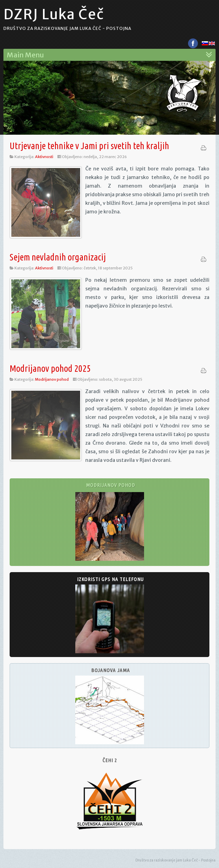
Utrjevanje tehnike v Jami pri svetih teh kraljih (89, 146)
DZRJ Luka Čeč (54, 14)
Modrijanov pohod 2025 (50, 368)
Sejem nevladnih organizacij (58, 257)
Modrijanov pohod (52, 379)
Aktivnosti (44, 157)
